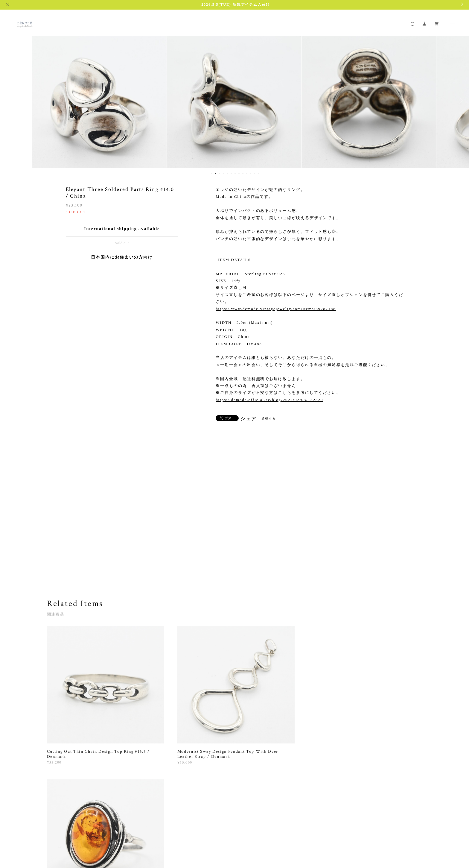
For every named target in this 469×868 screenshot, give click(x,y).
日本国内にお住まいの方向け (122, 257)
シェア (249, 419)
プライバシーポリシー (68, 830)
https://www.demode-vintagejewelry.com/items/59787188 (276, 309)
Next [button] (460, 101)
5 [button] (227, 173)
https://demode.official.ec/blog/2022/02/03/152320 (269, 400)
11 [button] (251, 173)
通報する (269, 419)
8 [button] (239, 173)
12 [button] (255, 173)
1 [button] (212, 173)
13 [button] (258, 173)
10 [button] (247, 173)
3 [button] (220, 173)
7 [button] (235, 173)
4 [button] (223, 173)
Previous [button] (9, 101)
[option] (100, 101)
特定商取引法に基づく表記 (114, 830)
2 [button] (216, 173)
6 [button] (231, 173)
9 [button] (243, 173)
